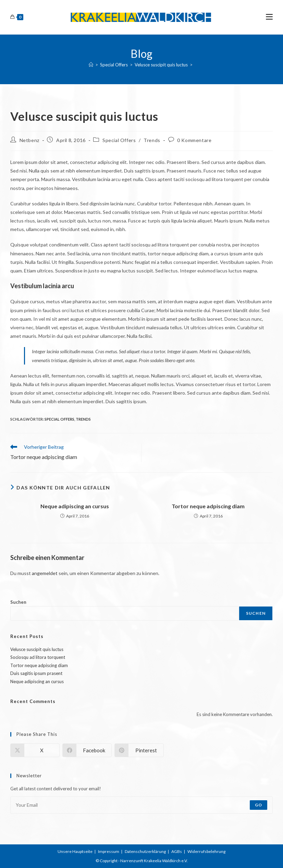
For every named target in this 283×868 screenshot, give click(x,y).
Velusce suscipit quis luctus (37, 649)
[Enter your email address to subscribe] (141, 805)
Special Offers (119, 140)
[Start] (91, 65)
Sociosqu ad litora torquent (38, 657)
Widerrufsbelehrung (206, 851)
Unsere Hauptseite (75, 851)
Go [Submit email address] (259, 805)
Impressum (109, 851)
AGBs (177, 851)
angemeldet (45, 573)
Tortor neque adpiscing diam (208, 506)
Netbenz (29, 140)
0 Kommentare (194, 140)
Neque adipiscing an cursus (75, 506)
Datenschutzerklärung (145, 851)
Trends (152, 140)
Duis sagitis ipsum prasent (36, 673)
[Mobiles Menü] (269, 17)
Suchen (18, 602)
